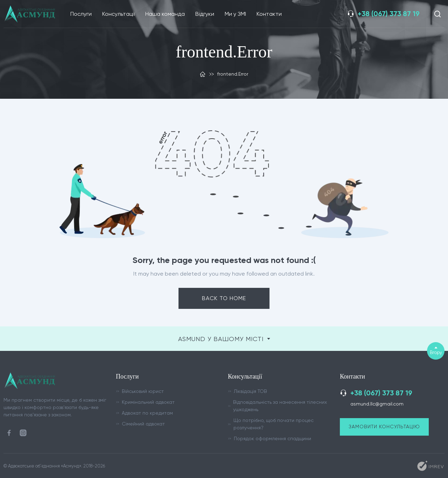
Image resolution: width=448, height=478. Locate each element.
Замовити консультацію (384, 427)
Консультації (118, 14)
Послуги (81, 14)
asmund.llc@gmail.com (377, 404)
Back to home (224, 298)
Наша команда (165, 14)
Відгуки (205, 14)
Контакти (269, 14)
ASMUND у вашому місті (224, 339)
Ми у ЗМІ (235, 14)
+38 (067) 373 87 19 (389, 14)
